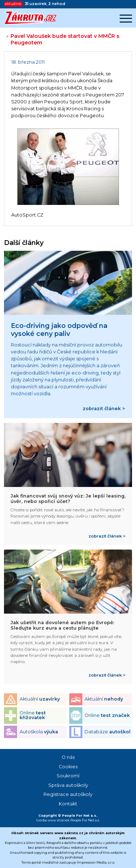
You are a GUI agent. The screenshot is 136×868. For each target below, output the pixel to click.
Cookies (68, 767)
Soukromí (68, 776)
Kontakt (68, 804)
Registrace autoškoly (68, 794)
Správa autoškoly (68, 785)
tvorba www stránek (53, 820)
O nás (68, 757)
